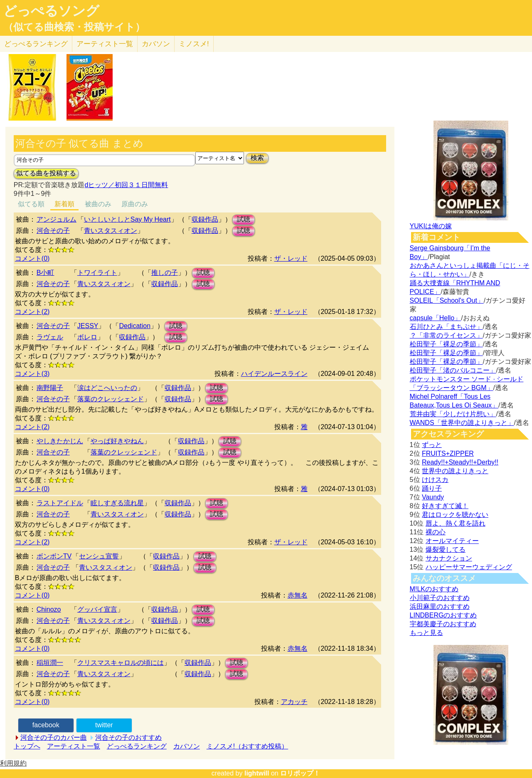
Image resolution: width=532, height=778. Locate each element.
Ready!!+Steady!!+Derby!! (460, 462)
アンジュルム (57, 219)
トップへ (27, 746)
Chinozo (49, 609)
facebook (46, 725)
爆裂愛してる (446, 550)
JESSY (88, 326)
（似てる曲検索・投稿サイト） (74, 27)
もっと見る (426, 633)
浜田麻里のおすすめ (440, 606)
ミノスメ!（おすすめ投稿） (247, 746)
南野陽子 (50, 388)
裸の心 (436, 532)
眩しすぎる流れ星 (117, 503)
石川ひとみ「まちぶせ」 (446, 327)
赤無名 (298, 595)
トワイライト (97, 273)
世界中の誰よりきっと (455, 471)
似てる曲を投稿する (46, 173)
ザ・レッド (291, 258)
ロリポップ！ (300, 773)
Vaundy (433, 497)
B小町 (46, 273)
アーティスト (105, 44)
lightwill (257, 773)
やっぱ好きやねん (117, 441)
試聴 (244, 219)
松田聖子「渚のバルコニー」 (453, 370)
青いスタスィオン (111, 231)
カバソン (156, 44)
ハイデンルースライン (274, 374)
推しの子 (165, 273)
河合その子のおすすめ (128, 737)
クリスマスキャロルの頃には (121, 663)
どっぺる (36, 44)
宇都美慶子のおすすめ (443, 624)
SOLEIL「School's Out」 (447, 300)
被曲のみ (98, 204)
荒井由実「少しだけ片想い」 (453, 414)
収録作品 (205, 219)
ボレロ (87, 337)
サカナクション (449, 558)
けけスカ (435, 480)
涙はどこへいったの (107, 388)
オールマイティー (452, 541)
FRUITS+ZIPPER (448, 453)
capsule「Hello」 (436, 318)
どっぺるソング (51, 11)
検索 (257, 158)
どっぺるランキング (137, 746)
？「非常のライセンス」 (446, 335)
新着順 (64, 204)
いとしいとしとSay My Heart (127, 219)
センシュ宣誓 (99, 556)
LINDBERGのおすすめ (443, 615)
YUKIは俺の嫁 (431, 226)
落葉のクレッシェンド (111, 399)
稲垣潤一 (50, 663)
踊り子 (432, 488)
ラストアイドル (60, 503)
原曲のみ (135, 204)
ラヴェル (50, 337)
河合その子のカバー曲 (54, 737)
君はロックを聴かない (455, 515)
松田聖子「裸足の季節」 (446, 344)
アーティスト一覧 (74, 746)
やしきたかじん (60, 441)
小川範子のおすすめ (440, 598)
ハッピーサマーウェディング (469, 567)
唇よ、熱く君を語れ (456, 523)
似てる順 (31, 204)
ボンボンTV (54, 556)
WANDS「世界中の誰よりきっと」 (462, 423)
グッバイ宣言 (97, 609)
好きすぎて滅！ (445, 506)
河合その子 (53, 231)
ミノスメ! (194, 44)
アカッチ (294, 702)
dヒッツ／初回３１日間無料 (126, 185)
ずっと (432, 445)
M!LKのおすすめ (434, 589)
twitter (104, 725)
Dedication (135, 326)
